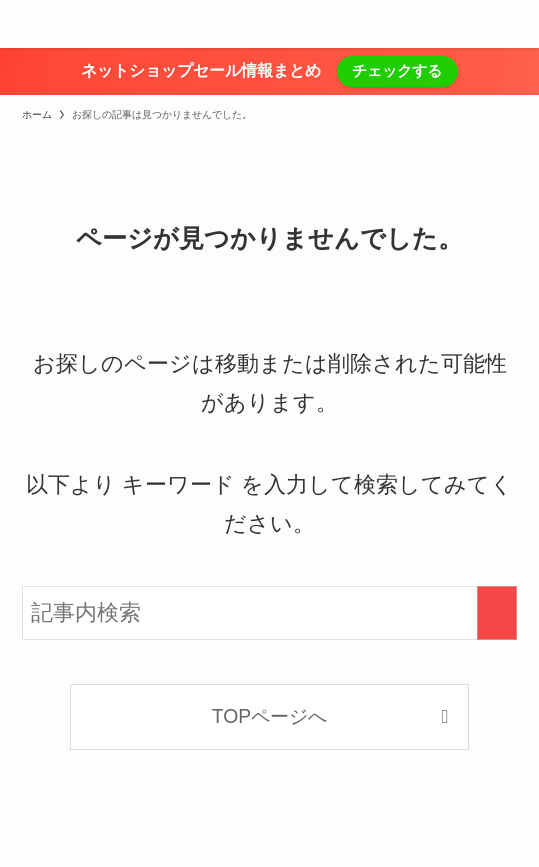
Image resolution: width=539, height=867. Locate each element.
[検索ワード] (270, 612)
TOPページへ (270, 716)
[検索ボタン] (515, 24)
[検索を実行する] (497, 612)
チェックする (397, 70)
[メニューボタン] (24, 24)
